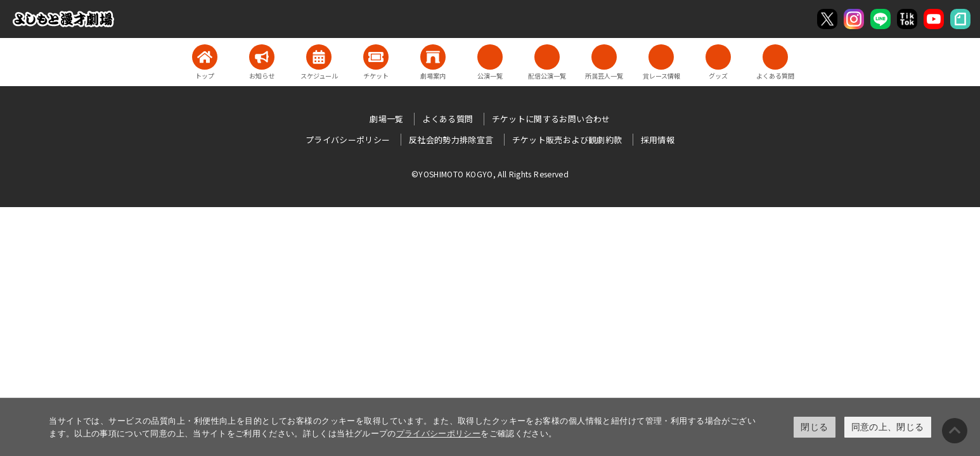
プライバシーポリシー (439, 434)
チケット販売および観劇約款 (567, 140)
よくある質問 (448, 119)
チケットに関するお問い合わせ (551, 119)
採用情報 (658, 140)
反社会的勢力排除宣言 (451, 140)
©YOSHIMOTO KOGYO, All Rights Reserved (490, 174)
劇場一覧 (386, 119)
